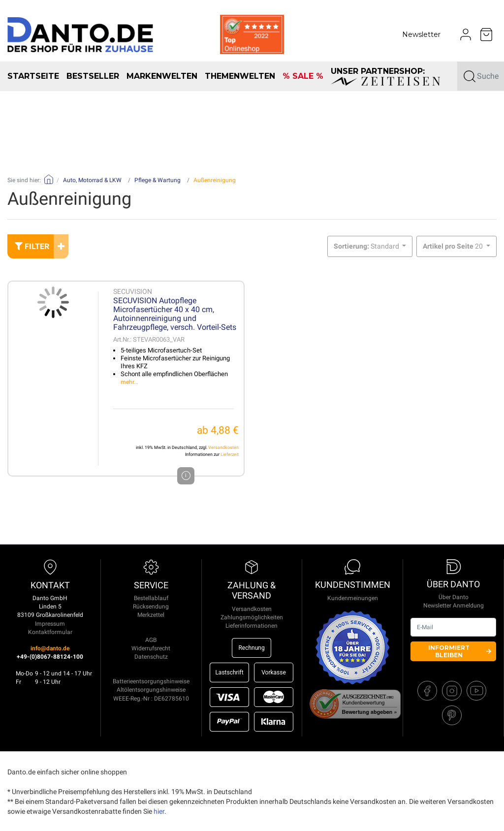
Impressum (50, 624)
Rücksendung (151, 607)
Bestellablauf (151, 598)
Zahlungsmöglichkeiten (252, 617)
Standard (367, 246)
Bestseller (93, 76)
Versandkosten (223, 447)
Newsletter (421, 34)
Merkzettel (151, 615)
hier (159, 811)
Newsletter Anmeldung (454, 606)
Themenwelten (240, 76)
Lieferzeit (230, 454)
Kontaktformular (50, 632)
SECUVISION (133, 291)
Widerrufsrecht (151, 648)
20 (454, 246)
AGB (151, 640)
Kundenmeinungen (353, 598)
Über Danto (454, 597)
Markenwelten (162, 76)
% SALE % (303, 76)
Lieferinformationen (252, 626)
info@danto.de (50, 648)
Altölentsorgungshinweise (151, 690)
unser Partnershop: (385, 76)
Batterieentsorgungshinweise (151, 681)
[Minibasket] (486, 34)
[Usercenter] (466, 34)
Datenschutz (151, 657)
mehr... (129, 382)
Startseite (33, 76)
